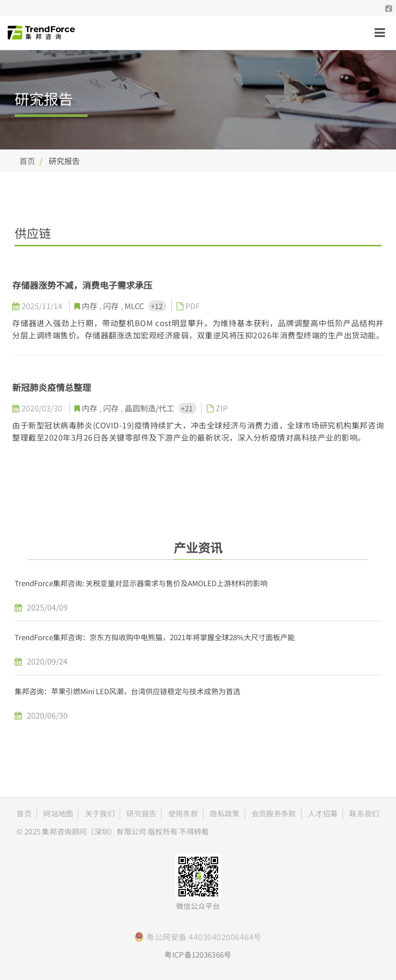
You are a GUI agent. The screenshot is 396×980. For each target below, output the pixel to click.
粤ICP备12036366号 (198, 954)
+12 (157, 306)
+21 (188, 408)
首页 (27, 161)
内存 (90, 306)
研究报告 (141, 813)
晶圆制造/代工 (150, 408)
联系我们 (364, 813)
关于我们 (100, 813)
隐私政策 (225, 813)
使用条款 (183, 813)
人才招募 (323, 813)
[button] (389, 8)
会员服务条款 (274, 813)
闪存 (112, 306)
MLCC (135, 306)
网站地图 (58, 813)
